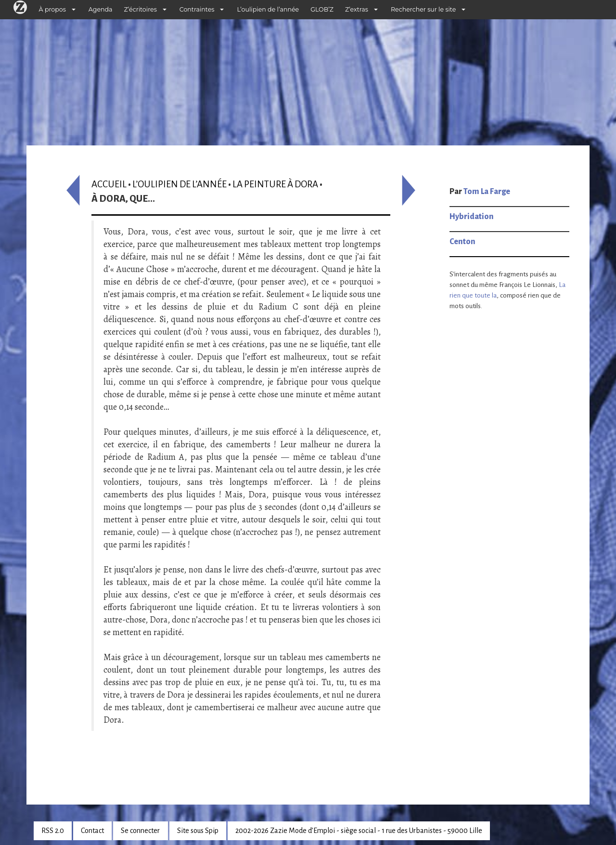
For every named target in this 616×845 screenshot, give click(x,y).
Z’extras (357, 9)
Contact (92, 831)
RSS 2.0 (53, 831)
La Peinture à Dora (275, 184)
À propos (52, 9)
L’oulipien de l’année (268, 9)
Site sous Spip (198, 831)
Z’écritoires (141, 9)
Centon (462, 242)
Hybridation (472, 217)
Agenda (101, 9)
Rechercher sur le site (423, 9)
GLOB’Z (322, 9)
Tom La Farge (487, 192)
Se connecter (140, 831)
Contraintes (197, 9)
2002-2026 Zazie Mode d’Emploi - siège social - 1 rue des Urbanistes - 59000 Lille (359, 831)
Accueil (109, 184)
